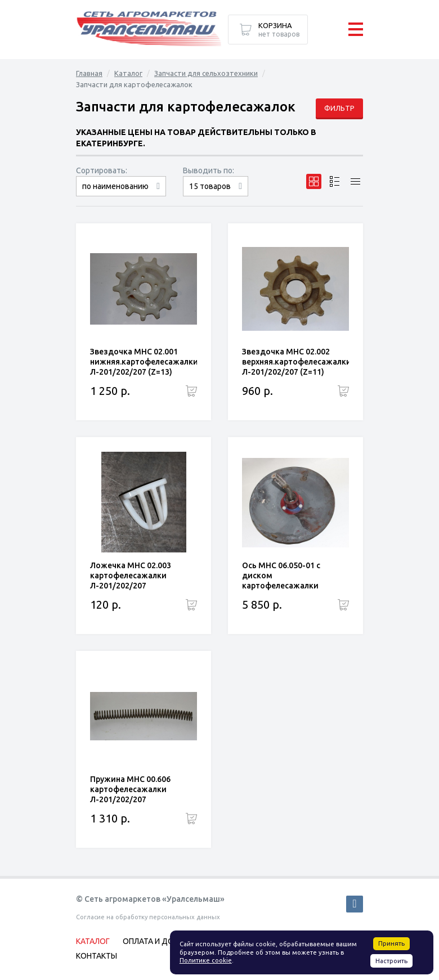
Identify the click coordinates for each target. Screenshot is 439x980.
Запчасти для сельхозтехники (206, 73)
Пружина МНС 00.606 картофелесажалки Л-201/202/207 (130, 789)
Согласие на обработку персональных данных (148, 917)
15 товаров (210, 186)
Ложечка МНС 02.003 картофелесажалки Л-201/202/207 (131, 576)
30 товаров (216, 196)
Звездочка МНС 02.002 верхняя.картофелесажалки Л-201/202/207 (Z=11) (297, 362)
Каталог (128, 73)
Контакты (97, 956)
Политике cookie (206, 960)
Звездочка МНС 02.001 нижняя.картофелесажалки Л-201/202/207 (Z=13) (144, 362)
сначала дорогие (121, 196)
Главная (89, 73)
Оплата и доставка (163, 941)
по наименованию (115, 186)
